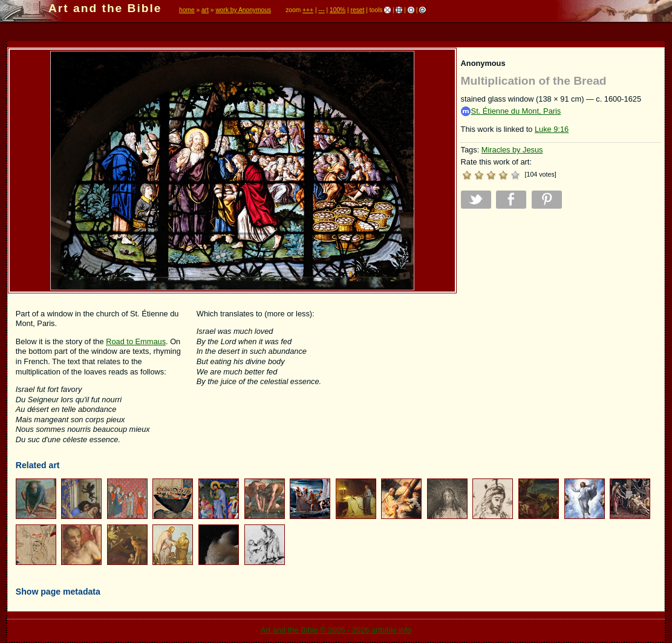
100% (338, 10)
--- (321, 10)
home (187, 10)
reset (358, 10)
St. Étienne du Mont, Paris (511, 112)
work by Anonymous (243, 10)
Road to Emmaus (136, 341)
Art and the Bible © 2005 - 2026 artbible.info (336, 630)
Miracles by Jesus (512, 150)
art (205, 10)
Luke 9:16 (552, 129)
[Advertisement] (561, 303)
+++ (308, 10)
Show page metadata (58, 592)
